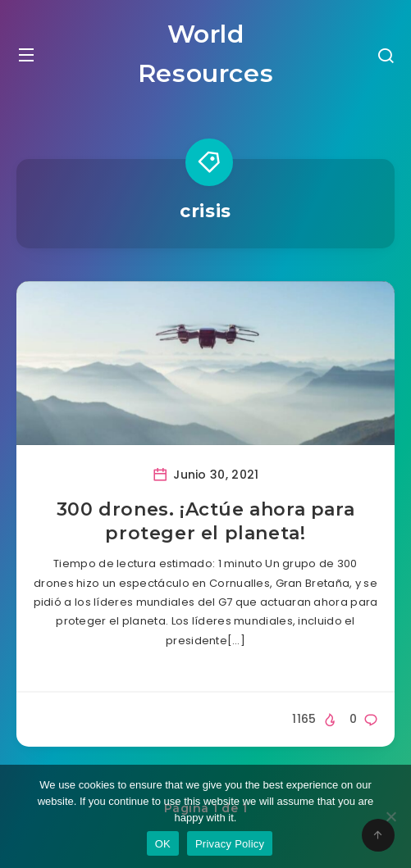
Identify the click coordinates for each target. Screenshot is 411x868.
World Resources (205, 54)
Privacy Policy (230, 844)
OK (163, 844)
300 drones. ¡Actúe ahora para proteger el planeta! (205, 522)
